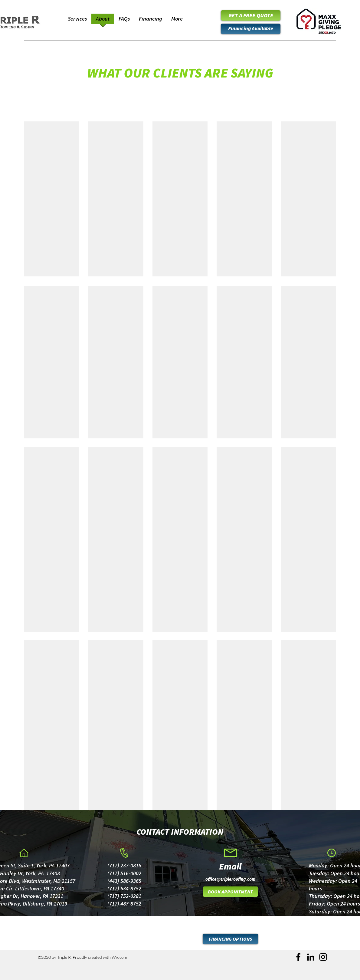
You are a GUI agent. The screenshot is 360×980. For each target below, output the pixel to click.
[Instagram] (323, 957)
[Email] (230, 866)
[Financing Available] (251, 29)
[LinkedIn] (311, 957)
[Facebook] (298, 957)
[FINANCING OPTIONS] (230, 939)
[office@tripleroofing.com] (230, 879)
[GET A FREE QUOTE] (251, 15)
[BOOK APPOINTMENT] (230, 892)
